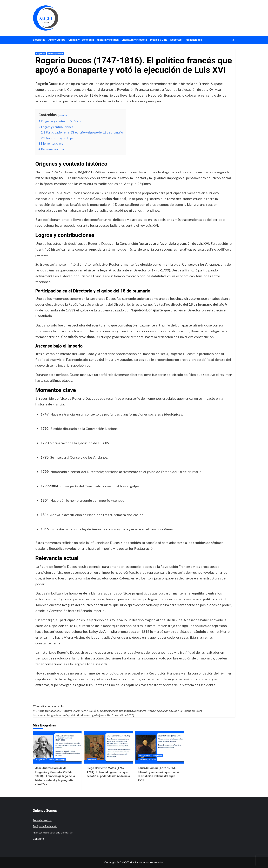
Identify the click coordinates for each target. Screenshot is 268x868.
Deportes (176, 40)
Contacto (38, 839)
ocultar (64, 115)
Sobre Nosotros (42, 820)
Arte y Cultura (57, 40)
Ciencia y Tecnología (81, 40)
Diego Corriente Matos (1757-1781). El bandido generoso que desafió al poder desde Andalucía (108, 772)
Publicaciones (193, 40)
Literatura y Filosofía (134, 40)
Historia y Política (108, 40)
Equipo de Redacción (45, 826)
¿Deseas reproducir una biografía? (53, 832)
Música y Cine (159, 40)
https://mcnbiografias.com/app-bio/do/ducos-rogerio (66, 715)
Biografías (39, 40)
